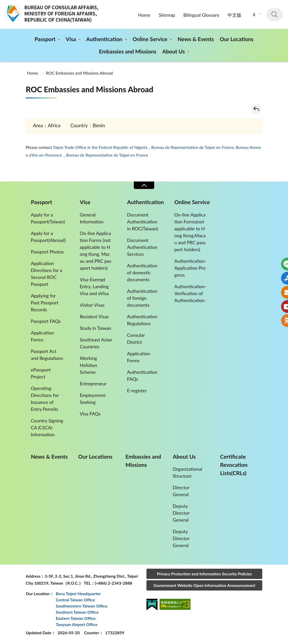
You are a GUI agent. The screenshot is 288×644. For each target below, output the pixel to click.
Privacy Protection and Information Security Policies (204, 574)
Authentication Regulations (142, 320)
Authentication (104, 39)
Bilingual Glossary (201, 15)
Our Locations (237, 39)
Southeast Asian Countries (96, 343)
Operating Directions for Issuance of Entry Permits (45, 399)
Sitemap (167, 15)
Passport (45, 39)
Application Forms (42, 336)
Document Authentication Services (142, 247)
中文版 (234, 15)
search (275, 15)
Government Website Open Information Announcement (204, 585)
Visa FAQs (90, 414)
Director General (181, 491)
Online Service (150, 39)
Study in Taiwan (96, 328)
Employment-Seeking (93, 399)
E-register (137, 391)
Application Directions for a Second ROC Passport (47, 274)
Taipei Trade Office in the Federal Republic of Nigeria (100, 147)
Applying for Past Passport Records (45, 303)
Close (144, 185)
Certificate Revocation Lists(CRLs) (234, 465)
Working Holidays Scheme (89, 365)
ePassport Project (41, 373)
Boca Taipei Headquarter (78, 593)
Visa (71, 39)
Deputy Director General (181, 513)
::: (3, 4)
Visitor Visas (92, 305)
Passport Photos (47, 252)
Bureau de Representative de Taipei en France (107, 155)
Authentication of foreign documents (142, 298)
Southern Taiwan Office (77, 612)
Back (256, 109)
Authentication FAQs (142, 375)
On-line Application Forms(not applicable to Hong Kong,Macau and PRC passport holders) (190, 232)
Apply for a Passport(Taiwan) (48, 218)
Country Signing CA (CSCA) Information (47, 428)
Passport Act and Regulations (47, 355)
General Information (92, 218)
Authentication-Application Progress (190, 268)
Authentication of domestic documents (142, 273)
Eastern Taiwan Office (76, 618)
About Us (173, 51)
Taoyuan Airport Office (77, 624)
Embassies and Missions (128, 51)
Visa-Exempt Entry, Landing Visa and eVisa (94, 286)
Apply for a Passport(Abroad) (48, 237)
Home (144, 15)
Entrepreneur (93, 384)
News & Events (196, 39)
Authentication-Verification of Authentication (190, 293)
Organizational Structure (187, 472)
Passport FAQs (46, 321)
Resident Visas (94, 316)
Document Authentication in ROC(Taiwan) (142, 222)
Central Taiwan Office (76, 600)
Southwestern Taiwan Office (82, 606)
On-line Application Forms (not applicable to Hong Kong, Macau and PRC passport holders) (96, 251)
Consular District (136, 338)
